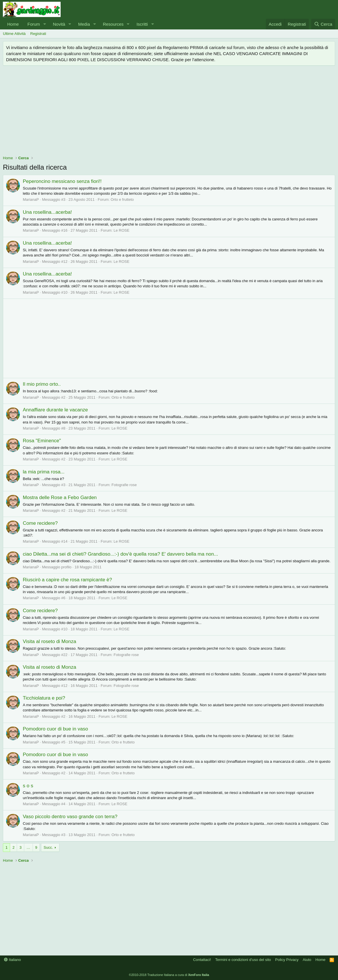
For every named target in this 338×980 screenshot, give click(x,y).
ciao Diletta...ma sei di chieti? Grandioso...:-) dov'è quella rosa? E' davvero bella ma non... (120, 554)
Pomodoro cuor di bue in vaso (55, 729)
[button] (44, 24)
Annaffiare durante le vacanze (55, 410)
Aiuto (307, 960)
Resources (113, 24)
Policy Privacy (287, 960)
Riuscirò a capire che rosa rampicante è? (67, 580)
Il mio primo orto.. (42, 384)
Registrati (38, 34)
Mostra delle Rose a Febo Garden (60, 498)
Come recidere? (40, 523)
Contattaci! (202, 960)
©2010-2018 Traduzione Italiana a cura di (169, 975)
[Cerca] (323, 24)
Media (84, 24)
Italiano (13, 960)
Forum (34, 24)
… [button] (28, 847)
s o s (28, 786)
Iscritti (142, 24)
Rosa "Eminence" (42, 441)
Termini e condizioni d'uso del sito (243, 960)
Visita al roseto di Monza (50, 641)
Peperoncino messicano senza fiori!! (62, 181)
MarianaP (31, 199)
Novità (59, 24)
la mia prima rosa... (44, 472)
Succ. (48, 847)
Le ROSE (121, 230)
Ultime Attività (14, 34)
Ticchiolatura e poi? (44, 698)
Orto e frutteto (122, 199)
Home (13, 24)
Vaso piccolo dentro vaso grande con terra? (70, 817)
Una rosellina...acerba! (47, 212)
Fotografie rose (124, 485)
